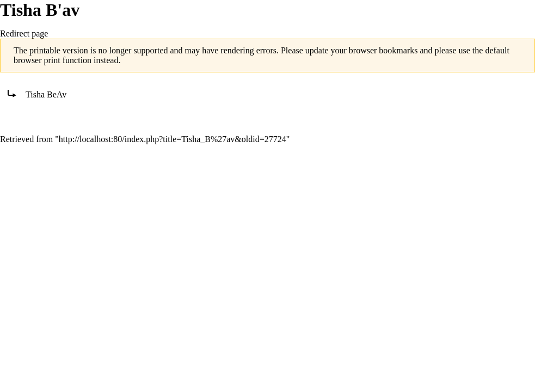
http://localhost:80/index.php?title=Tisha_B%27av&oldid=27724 (173, 139)
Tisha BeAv (46, 94)
